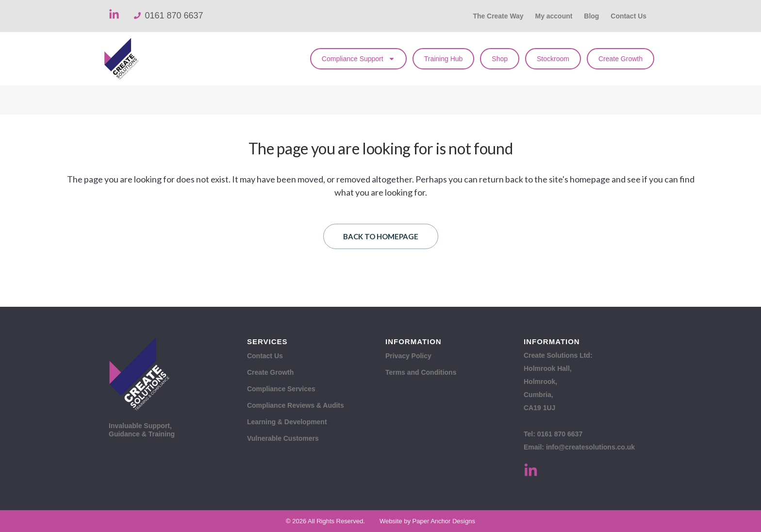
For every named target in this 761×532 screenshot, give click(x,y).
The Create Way (498, 16)
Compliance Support (358, 59)
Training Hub (444, 59)
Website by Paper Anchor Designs (427, 521)
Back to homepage (381, 236)
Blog (591, 16)
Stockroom (553, 59)
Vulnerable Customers (283, 438)
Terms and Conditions (421, 372)
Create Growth (620, 59)
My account (554, 16)
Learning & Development (287, 422)
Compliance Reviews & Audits (296, 405)
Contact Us (629, 16)
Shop (500, 59)
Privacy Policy (408, 356)
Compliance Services (281, 389)
